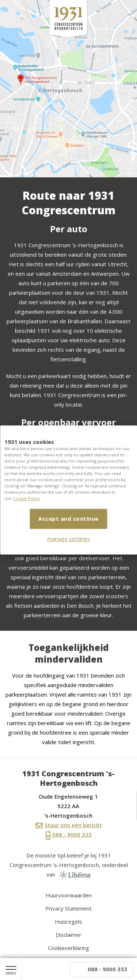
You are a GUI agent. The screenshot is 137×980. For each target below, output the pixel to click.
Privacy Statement (68, 908)
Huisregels (68, 921)
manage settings (69, 539)
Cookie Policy (26, 499)
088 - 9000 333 (69, 835)
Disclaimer (68, 935)
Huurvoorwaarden (69, 895)
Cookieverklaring (68, 948)
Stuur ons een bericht (69, 825)
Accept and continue (68, 519)
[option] (68, 89)
